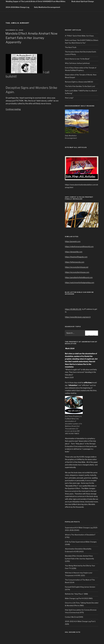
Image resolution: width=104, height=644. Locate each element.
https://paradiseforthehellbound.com (79, 277)
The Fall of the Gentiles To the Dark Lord (80, 86)
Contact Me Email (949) (74, 617)
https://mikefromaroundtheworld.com (79, 246)
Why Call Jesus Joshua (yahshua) (77, 63)
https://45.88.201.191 (73, 309)
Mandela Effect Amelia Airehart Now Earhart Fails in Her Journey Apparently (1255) (79, 559)
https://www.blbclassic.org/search (78, 317)
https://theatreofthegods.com (76, 257)
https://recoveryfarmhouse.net (77, 267)
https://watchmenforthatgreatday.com (80, 282)
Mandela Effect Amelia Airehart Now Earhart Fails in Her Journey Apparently (31, 38)
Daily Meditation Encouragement (47, 7)
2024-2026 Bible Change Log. (18, 7)
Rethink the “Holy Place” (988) (76, 594)
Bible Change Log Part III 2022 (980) (79, 598)
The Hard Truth (71, 47)
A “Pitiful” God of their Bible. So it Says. (79, 36)
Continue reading (13, 109)
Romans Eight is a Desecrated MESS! (79, 82)
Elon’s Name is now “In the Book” (77, 59)
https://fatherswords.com (75, 262)
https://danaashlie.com (74, 252)
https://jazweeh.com (73, 241)
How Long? (69, 98)
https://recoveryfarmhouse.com (77, 272)
